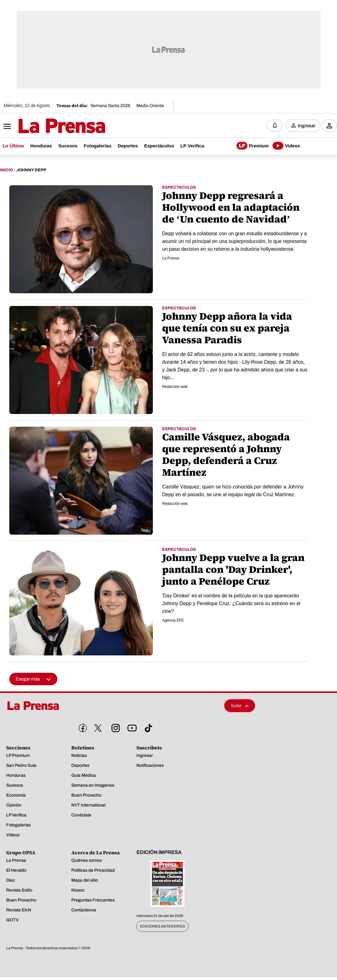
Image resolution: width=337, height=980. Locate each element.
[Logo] (47, 126)
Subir (240, 706)
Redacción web (175, 387)
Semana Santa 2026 (110, 106)
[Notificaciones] (275, 126)
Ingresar (307, 126)
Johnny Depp (31, 170)
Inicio (7, 170)
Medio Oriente (150, 106)
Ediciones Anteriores (162, 926)
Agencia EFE (173, 620)
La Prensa (171, 258)
